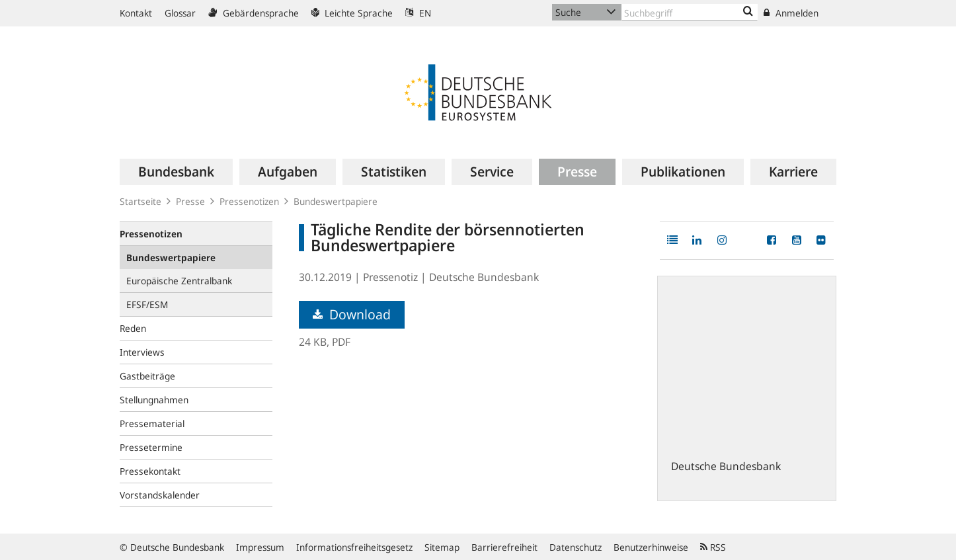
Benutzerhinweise (651, 547)
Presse (190, 201)
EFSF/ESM (147, 304)
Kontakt (136, 13)
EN (418, 13)
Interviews (142, 352)
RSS (713, 547)
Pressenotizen (249, 201)
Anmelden (791, 13)
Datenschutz (576, 547)
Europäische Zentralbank (179, 281)
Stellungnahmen (154, 400)
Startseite (140, 201)
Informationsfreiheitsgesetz (354, 547)
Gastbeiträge (147, 376)
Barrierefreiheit (504, 547)
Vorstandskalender (160, 495)
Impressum (260, 547)
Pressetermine (151, 447)
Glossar (180, 13)
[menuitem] (176, 172)
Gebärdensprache (254, 13)
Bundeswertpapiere (336, 201)
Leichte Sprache (352, 13)
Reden (133, 328)
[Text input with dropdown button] (690, 12)
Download (352, 314)
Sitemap (442, 547)
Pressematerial (152, 423)
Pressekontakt (150, 471)
